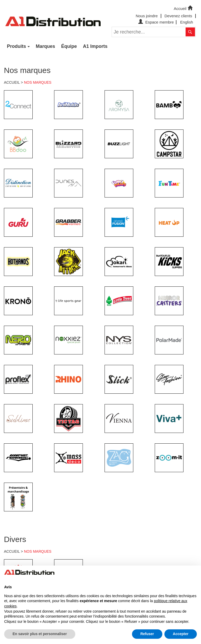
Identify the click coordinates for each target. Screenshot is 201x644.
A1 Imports (95, 46)
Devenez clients (178, 16)
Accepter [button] (181, 634)
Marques (45, 46)
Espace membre (155, 22)
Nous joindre (147, 16)
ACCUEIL (12, 82)
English (186, 22)
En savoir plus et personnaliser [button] (40, 634)
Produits (17, 46)
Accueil (184, 8)
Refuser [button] (147, 634)
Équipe (69, 46)
